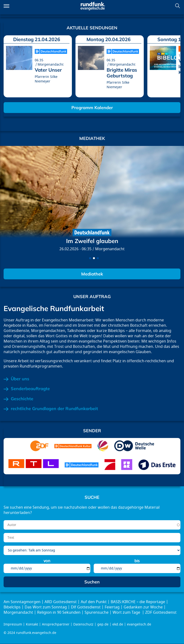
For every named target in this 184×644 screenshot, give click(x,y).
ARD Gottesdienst (61, 602)
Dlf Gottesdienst (86, 607)
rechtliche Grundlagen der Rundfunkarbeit (54, 409)
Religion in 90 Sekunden (59, 613)
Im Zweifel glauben (92, 241)
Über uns (20, 379)
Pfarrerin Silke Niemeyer (46, 79)
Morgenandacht (110, 249)
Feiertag (112, 607)
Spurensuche (97, 613)
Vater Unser (48, 70)
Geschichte (22, 399)
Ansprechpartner (56, 624)
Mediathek (92, 274)
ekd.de (118, 624)
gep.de (103, 624)
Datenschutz (83, 624)
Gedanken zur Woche (143, 607)
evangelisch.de (139, 624)
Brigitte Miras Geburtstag (122, 73)
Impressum (13, 624)
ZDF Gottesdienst (161, 613)
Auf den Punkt (94, 602)
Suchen (178, 6)
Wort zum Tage (127, 613)
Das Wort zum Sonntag (46, 607)
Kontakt (32, 624)
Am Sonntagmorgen (22, 602)
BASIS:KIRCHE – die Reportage (138, 602)
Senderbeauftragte (30, 389)
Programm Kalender (92, 108)
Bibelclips (12, 607)
